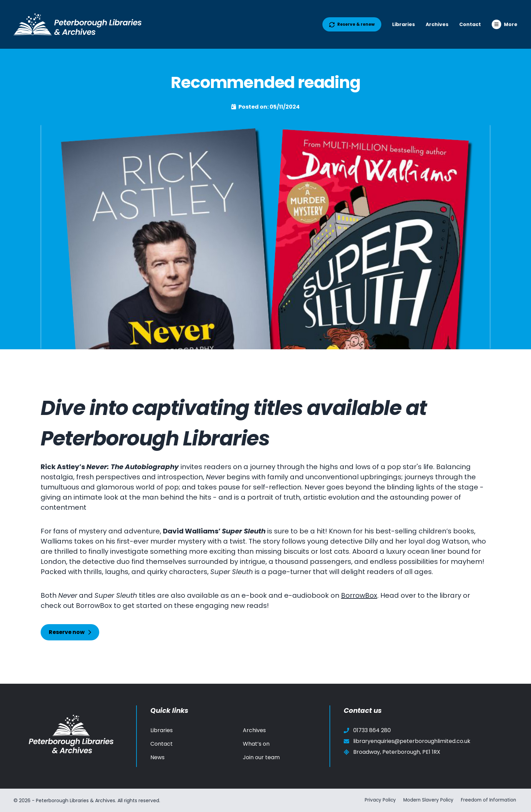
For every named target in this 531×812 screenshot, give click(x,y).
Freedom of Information (489, 800)
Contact (470, 24)
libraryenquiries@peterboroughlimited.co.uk (407, 741)
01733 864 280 (367, 730)
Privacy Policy (377, 800)
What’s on (256, 744)
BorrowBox (359, 595)
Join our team (261, 757)
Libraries (403, 24)
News (157, 757)
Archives (437, 24)
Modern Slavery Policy (427, 800)
